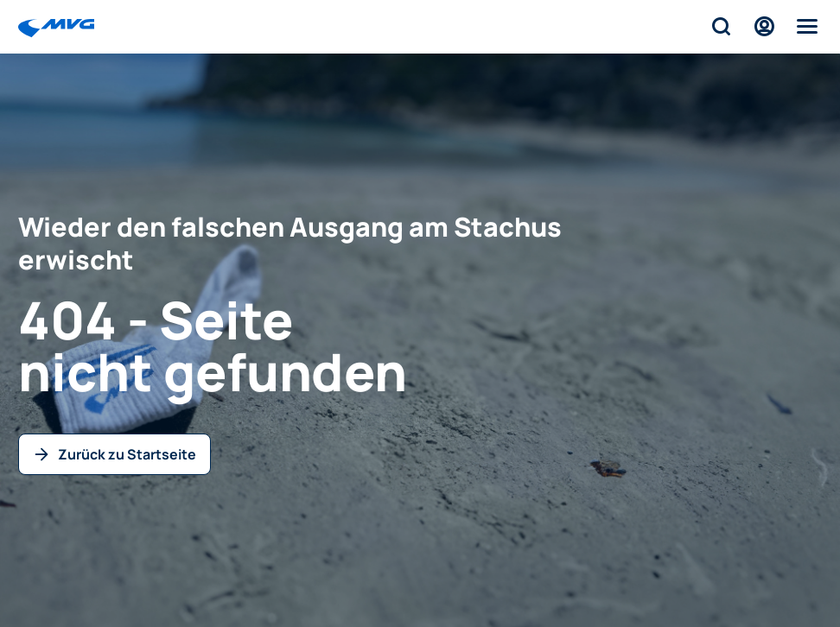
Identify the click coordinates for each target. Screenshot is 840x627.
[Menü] (807, 26)
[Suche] (721, 26)
